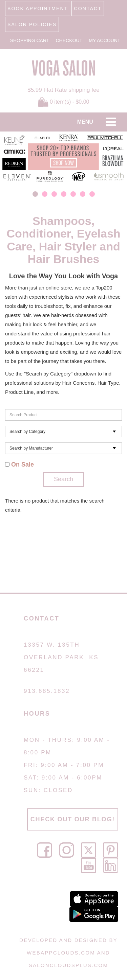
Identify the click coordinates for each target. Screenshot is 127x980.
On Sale (19, 465)
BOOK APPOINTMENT (38, 8)
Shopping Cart (30, 40)
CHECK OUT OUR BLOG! (73, 819)
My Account (104, 40)
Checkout (69, 40)
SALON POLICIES (32, 24)
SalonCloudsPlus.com (68, 965)
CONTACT (88, 8)
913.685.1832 (47, 691)
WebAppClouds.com (61, 953)
